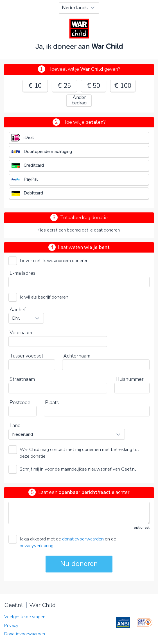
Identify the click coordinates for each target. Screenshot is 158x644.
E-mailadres (22, 273)
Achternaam (77, 356)
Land (15, 425)
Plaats (52, 402)
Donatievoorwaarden (25, 634)
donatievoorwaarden (83, 539)
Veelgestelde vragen (25, 617)
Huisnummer (130, 379)
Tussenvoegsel (26, 356)
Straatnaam (22, 379)
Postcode (20, 402)
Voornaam (21, 333)
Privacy (11, 625)
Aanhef (18, 310)
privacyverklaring (37, 546)
